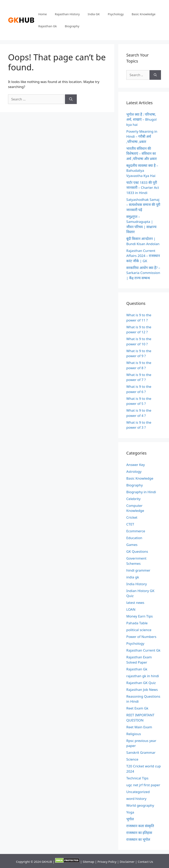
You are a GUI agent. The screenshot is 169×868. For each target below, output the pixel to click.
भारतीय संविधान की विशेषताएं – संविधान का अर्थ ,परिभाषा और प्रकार (142, 154)
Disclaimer (127, 862)
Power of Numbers (141, 637)
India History (137, 584)
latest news (135, 603)
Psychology (116, 14)
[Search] (71, 99)
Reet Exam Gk (137, 708)
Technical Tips (137, 778)
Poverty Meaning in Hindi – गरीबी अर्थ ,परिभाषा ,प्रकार (142, 136)
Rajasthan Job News (142, 690)
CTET (130, 524)
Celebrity (133, 499)
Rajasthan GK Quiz (141, 683)
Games (132, 545)
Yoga (130, 812)
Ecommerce (136, 531)
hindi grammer (138, 570)
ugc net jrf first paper (143, 785)
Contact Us (145, 862)
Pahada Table (137, 623)
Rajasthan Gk (48, 26)
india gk (133, 577)
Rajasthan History (67, 14)
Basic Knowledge (144, 14)
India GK (94, 14)
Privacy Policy (107, 862)
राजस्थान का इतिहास (139, 833)
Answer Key (136, 465)
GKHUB (47, 862)
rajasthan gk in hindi (143, 676)
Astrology (134, 471)
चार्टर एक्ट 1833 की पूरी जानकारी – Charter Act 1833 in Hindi (143, 188)
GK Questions (137, 551)
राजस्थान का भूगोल (138, 839)
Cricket (132, 517)
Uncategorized (138, 792)
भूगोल (130, 819)
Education (134, 538)
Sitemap (88, 862)
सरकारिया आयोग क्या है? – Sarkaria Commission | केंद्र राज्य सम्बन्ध (143, 273)
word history (136, 799)
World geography (140, 805)
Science (132, 759)
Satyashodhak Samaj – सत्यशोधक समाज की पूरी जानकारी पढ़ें (143, 205)
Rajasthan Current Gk (143, 650)
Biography (72, 26)
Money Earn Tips (140, 616)
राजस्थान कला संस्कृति (140, 826)
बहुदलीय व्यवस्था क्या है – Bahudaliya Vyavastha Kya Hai (142, 171)
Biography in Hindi (141, 492)
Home (43, 14)
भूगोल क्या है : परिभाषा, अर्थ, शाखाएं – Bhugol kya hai (141, 119)
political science (139, 630)
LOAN (131, 609)
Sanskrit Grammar (141, 752)
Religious (134, 734)
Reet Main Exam (139, 727)
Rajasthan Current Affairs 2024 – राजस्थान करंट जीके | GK (143, 256)
